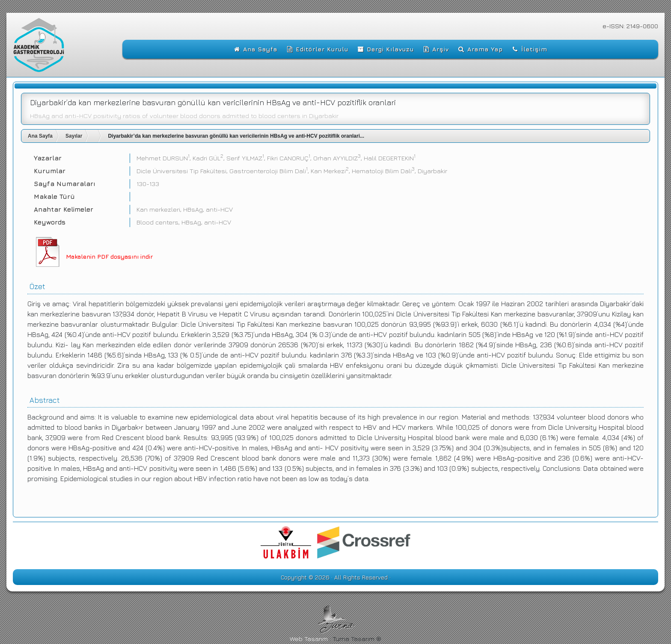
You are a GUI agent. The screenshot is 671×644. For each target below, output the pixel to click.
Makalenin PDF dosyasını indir (109, 256)
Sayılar (74, 136)
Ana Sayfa (40, 136)
